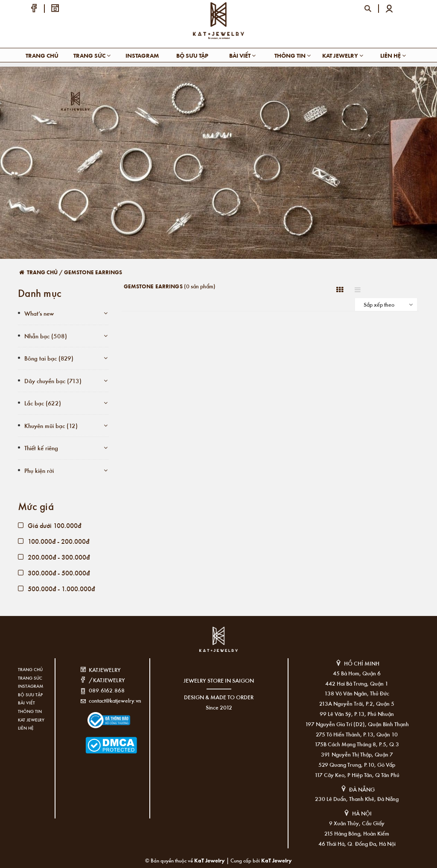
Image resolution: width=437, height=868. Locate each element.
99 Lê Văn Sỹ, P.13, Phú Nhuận (357, 714)
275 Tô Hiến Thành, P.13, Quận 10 (357, 734)
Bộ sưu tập (192, 55)
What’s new (39, 313)
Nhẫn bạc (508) (46, 336)
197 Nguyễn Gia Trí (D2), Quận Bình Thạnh (357, 724)
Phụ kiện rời (39, 470)
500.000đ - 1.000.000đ (56, 588)
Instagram (142, 55)
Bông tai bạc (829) (49, 358)
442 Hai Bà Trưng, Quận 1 (357, 683)
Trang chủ (42, 55)
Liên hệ (393, 55)
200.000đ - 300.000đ (54, 557)
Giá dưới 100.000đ (50, 525)
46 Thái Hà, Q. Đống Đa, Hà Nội (357, 843)
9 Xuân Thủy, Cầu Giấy (357, 823)
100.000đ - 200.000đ (54, 541)
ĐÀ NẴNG (362, 789)
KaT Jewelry (277, 860)
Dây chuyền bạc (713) (53, 381)
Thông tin (293, 55)
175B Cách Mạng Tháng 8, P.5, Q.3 (357, 744)
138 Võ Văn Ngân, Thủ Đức (357, 693)
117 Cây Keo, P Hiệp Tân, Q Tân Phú (357, 775)
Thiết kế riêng (41, 448)
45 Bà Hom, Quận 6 (357, 673)
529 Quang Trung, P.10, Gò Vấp (357, 764)
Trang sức (92, 55)
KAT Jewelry (343, 55)
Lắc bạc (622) (43, 403)
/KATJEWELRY (107, 680)
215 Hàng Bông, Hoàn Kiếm (357, 833)
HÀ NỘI (362, 813)
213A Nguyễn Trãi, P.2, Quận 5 (357, 703)
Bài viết (242, 55)
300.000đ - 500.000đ (54, 573)
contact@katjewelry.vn (115, 700)
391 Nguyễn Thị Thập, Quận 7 (357, 754)
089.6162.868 (107, 690)
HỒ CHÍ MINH (362, 663)
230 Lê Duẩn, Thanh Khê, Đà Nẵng (357, 799)
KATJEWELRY (105, 670)
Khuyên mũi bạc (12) (51, 425)
